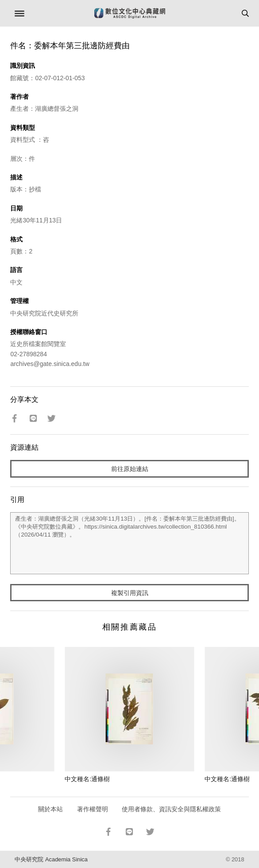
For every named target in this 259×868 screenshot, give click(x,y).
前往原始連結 (130, 469)
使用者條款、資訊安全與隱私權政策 (171, 809)
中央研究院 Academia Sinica (51, 859)
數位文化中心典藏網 (130, 13)
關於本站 (50, 809)
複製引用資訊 (130, 593)
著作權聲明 (93, 809)
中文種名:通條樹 (87, 779)
